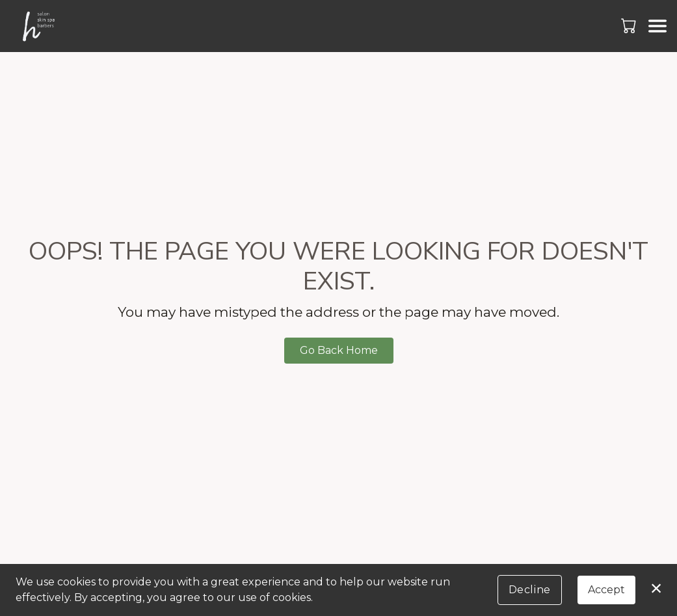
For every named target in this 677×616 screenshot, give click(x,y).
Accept (606, 590)
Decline (530, 590)
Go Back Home (339, 350)
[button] (630, 25)
